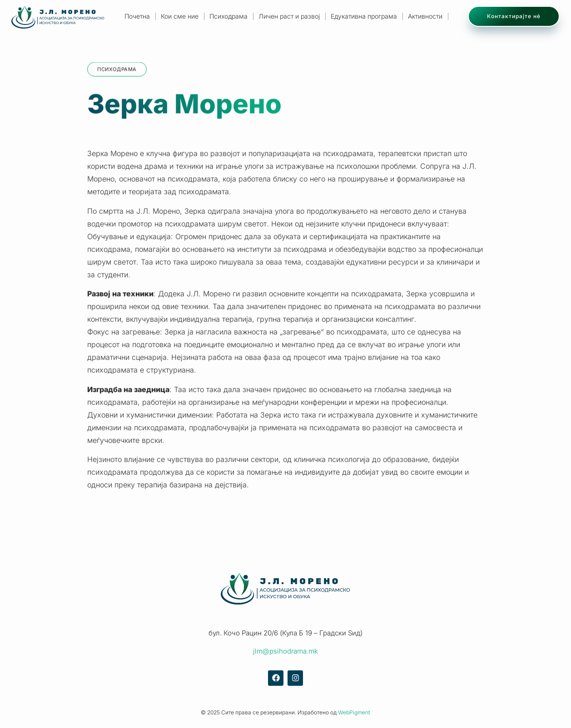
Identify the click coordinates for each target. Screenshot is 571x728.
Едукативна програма (364, 16)
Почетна (137, 16)
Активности (425, 16)
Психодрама (228, 16)
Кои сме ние (180, 16)
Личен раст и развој (289, 16)
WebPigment (354, 712)
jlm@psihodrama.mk (285, 651)
